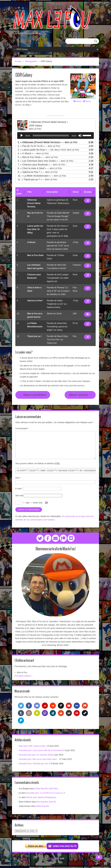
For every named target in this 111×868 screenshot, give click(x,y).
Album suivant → (80, 395)
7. (41, 165)
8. (40, 168)
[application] (55, 136)
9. (38, 172)
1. (47, 142)
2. (39, 146)
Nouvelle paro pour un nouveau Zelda (36, 755)
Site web (19, 496)
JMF (51, 859)
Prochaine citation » (23, 676)
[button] (24, 192)
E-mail (19, 489)
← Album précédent (33, 395)
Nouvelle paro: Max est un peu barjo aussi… (39, 759)
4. (33, 153)
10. (42, 176)
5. (38, 157)
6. (45, 161)
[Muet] (80, 136)
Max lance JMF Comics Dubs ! (33, 746)
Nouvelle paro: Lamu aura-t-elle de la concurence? (42, 750)
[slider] (51, 136)
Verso (87, 101)
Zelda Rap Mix (43, 806)
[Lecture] (22, 136)
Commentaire (22, 429)
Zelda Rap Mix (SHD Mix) (46, 789)
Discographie (31, 61)
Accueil (18, 61)
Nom (18, 478)
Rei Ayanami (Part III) (46, 802)
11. (37, 179)
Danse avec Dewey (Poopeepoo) (41, 797)
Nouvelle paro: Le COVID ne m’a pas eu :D (46, 793)
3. (48, 150)
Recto (77, 101)
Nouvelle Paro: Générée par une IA (35, 764)
